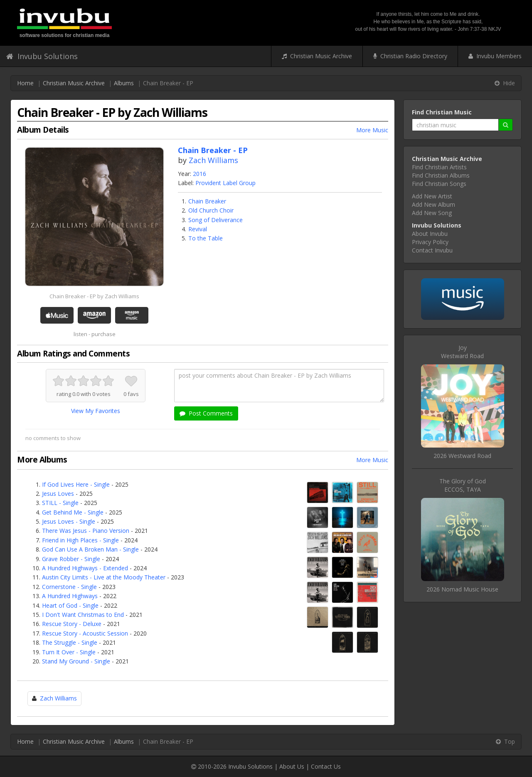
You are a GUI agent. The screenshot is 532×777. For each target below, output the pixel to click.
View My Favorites (96, 411)
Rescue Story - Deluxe (72, 624)
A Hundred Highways (70, 596)
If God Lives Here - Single (76, 484)
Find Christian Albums (441, 175)
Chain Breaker (207, 201)
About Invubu (430, 234)
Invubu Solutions (42, 56)
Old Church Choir (211, 210)
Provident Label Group (225, 183)
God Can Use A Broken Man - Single (90, 549)
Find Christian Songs (439, 184)
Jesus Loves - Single (69, 521)
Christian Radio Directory (410, 56)
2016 (199, 174)
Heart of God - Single (70, 605)
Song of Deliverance (216, 220)
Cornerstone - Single (69, 587)
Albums (124, 83)
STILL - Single (60, 503)
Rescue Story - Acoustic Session (85, 633)
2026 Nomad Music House (462, 589)
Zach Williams (213, 160)
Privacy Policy (430, 242)
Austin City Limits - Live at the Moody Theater (104, 577)
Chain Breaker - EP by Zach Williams (94, 296)
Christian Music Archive (317, 56)
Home (25, 83)
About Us (292, 766)
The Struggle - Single (70, 642)
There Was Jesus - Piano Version (86, 531)
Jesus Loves (58, 494)
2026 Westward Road (462, 456)
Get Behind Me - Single (73, 512)
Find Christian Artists (439, 167)
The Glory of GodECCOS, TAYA (463, 485)
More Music (372, 130)
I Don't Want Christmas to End (83, 615)
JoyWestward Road (462, 352)
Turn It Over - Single (69, 652)
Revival (198, 229)
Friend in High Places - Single (80, 540)
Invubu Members (495, 56)
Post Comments (206, 413)
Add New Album (433, 204)
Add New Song (432, 213)
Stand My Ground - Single (76, 661)
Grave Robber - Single (71, 559)
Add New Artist (432, 196)
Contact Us (326, 766)
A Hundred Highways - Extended (85, 568)
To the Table (206, 238)
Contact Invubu (432, 250)
